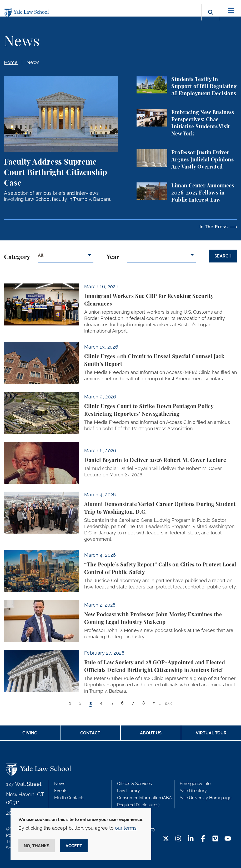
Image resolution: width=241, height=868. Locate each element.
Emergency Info (195, 784)
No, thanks (37, 846)
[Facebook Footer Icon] (203, 839)
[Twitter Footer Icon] (166, 839)
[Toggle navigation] (231, 11)
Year (113, 257)
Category (17, 257)
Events (61, 791)
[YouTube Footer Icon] (228, 839)
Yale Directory (193, 791)
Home (11, 62)
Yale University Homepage (205, 798)
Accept (74, 846)
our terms (126, 828)
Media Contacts (69, 798)
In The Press (214, 227)
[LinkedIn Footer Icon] (191, 839)
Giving (30, 733)
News (33, 62)
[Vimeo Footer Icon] (215, 839)
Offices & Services (134, 784)
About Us (151, 733)
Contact (90, 733)
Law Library (129, 791)
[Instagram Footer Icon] (178, 839)
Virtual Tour (211, 733)
